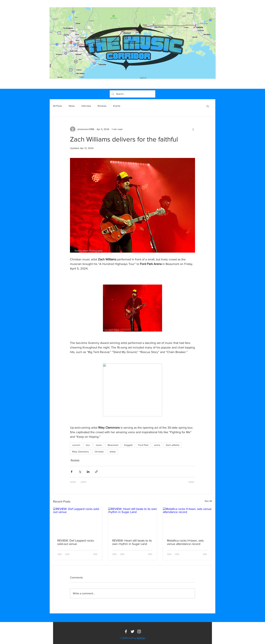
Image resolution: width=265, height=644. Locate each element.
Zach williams (173, 445)
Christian (99, 452)
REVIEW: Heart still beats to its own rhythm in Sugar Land (132, 542)
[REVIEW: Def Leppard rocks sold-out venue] (78, 521)
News (72, 106)
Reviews (102, 106)
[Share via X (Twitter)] (80, 472)
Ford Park (143, 445)
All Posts (58, 106)
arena (157, 445)
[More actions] (193, 129)
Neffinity (141, 638)
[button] (208, 106)
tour (88, 445)
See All (208, 501)
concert (76, 445)
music (99, 445)
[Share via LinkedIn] (88, 472)
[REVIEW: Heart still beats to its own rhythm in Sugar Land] (133, 521)
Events (117, 106)
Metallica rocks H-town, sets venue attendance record (185, 542)
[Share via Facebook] (72, 472)
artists (113, 452)
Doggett (128, 445)
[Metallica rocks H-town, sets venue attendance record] (187, 521)
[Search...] (132, 94)
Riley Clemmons (81, 452)
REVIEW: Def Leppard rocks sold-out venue (76, 542)
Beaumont (113, 445)
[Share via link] (96, 472)
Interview (86, 106)
